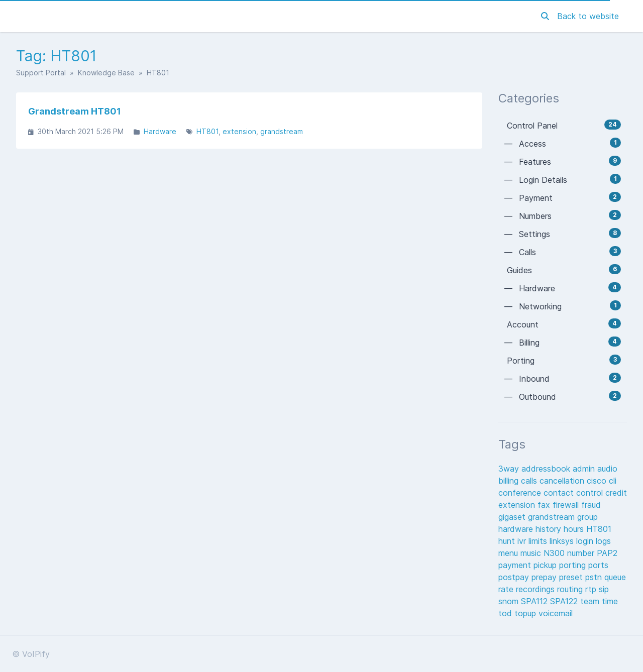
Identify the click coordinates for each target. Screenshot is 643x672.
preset (572, 577)
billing (510, 481)
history (550, 529)
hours (575, 529)
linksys (563, 541)
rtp (592, 589)
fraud (591, 505)
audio (607, 469)
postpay (515, 577)
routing (571, 589)
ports (598, 565)
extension (239, 131)
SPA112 (535, 601)
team (591, 601)
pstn (595, 577)
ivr (523, 541)
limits (539, 541)
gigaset (513, 517)
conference (521, 493)
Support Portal (41, 73)
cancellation (563, 481)
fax (545, 505)
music (532, 553)
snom (510, 601)
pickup (546, 565)
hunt (508, 541)
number (582, 553)
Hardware (160, 131)
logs (603, 541)
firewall (567, 505)
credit (616, 493)
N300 (555, 553)
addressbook (547, 469)
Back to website (588, 16)
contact (560, 493)
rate (507, 589)
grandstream (282, 131)
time (610, 601)
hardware (517, 529)
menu (509, 553)
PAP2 (607, 553)
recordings (537, 589)
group (587, 517)
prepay (545, 577)
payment (516, 565)
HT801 (207, 131)
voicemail (556, 613)
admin (585, 469)
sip (604, 589)
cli (613, 481)
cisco (598, 481)
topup (526, 613)
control (591, 493)
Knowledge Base (106, 73)
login (586, 541)
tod (506, 613)
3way (510, 469)
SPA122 (565, 601)
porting (574, 565)
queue (615, 577)
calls (530, 481)
